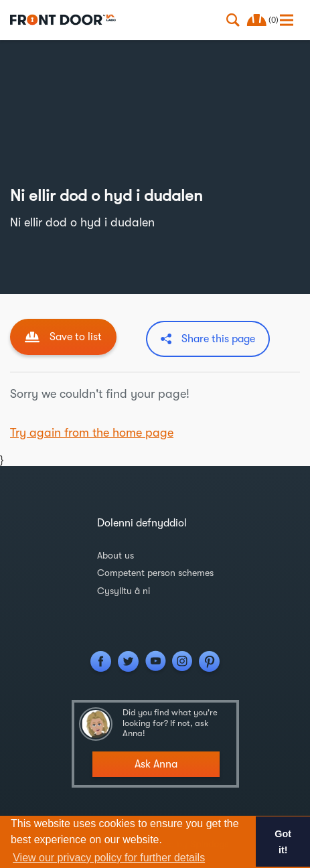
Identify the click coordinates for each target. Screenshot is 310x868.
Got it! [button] (283, 842)
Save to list (76, 337)
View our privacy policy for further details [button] (109, 858)
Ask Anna (156, 764)
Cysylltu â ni (124, 591)
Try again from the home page (92, 433)
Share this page (218, 339)
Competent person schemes (155, 573)
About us (115, 555)
